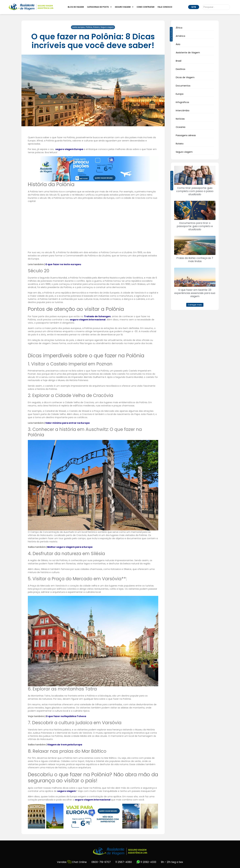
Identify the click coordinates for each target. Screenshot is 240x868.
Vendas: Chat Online (72, 862)
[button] (195, 305)
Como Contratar (146, 7)
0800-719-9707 (101, 862)
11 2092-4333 (146, 862)
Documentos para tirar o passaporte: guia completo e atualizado (195, 226)
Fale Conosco (165, 7)
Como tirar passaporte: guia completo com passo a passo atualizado (195, 191)
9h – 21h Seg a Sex (172, 862)
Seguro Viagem (124, 7)
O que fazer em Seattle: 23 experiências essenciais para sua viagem (195, 293)
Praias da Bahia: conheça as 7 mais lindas (195, 260)
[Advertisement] (93, 227)
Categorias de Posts (99, 7)
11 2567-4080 (124, 862)
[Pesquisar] (216, 7)
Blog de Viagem (76, 7)
